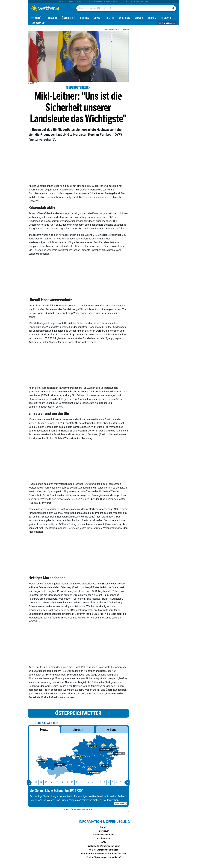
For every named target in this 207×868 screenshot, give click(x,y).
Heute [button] (44, 730)
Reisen (124, 1)
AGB (103, 842)
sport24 (89, 1)
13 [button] (37, 782)
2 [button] (101, 782)
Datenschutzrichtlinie (104, 835)
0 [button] (93, 782)
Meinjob (117, 1)
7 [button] (122, 782)
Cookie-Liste (104, 839)
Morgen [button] (78, 730)
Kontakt (104, 827)
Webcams (124, 18)
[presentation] (29, 783)
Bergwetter (168, 18)
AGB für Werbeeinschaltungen (103, 850)
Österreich (80, 1)
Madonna (98, 1)
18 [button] (63, 782)
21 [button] (78, 782)
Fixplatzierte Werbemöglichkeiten (103, 846)
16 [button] (52, 782)
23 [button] (89, 782)
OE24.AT (53, 18)
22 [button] (83, 782)
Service (139, 18)
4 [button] (110, 782)
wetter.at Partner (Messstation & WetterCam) (103, 854)
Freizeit (109, 18)
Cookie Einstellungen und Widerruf (103, 857)
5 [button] (114, 782)
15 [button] (47, 782)
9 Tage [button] (112, 730)
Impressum (104, 831)
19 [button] (68, 782)
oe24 (61, 1)
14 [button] (42, 782)
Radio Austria (142, 1)
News (97, 18)
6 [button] (118, 782)
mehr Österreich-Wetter (78, 809)
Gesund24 (108, 1)
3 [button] (105, 782)
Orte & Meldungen (167, 23)
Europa (84, 18)
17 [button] (58, 782)
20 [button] (73, 782)
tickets (132, 1)
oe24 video (69, 1)
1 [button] (97, 782)
